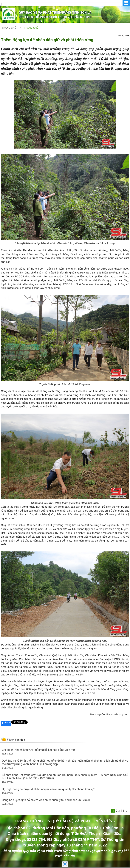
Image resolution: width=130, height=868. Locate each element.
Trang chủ (9, 28)
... (127, 811)
